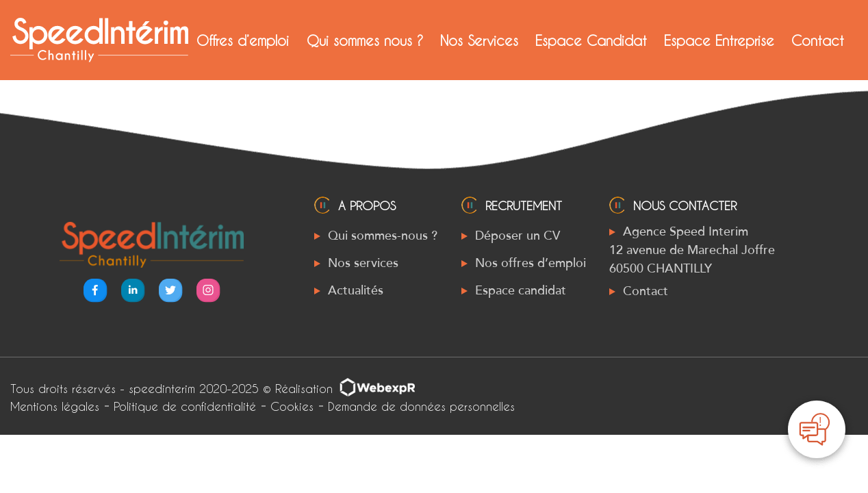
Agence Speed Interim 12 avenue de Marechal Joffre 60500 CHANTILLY (692, 250)
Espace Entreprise (719, 40)
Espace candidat (521, 290)
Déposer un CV (518, 236)
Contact (818, 40)
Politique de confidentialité (185, 406)
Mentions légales (55, 406)
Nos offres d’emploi (531, 263)
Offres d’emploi (243, 40)
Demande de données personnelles (421, 406)
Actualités (356, 290)
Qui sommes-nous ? (383, 236)
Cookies (292, 406)
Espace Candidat (591, 40)
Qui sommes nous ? (365, 40)
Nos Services (479, 40)
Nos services (363, 263)
